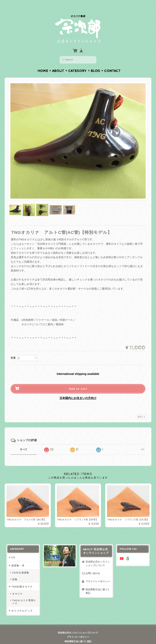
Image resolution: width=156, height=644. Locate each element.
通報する (141, 409)
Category (77, 63)
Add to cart (78, 381)
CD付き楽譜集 (21, 565)
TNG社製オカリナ (22, 579)
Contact (112, 63)
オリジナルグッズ (22, 603)
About (58, 63)
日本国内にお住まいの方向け (78, 390)
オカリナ (17, 586)
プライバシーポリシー (98, 574)
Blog (95, 63)
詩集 (15, 571)
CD (13, 550)
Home (43, 63)
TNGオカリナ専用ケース (24, 594)
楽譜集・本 (18, 558)
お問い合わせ (93, 565)
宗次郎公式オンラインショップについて (98, 556)
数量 (13, 350)
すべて (24, 442)
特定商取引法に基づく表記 (98, 583)
